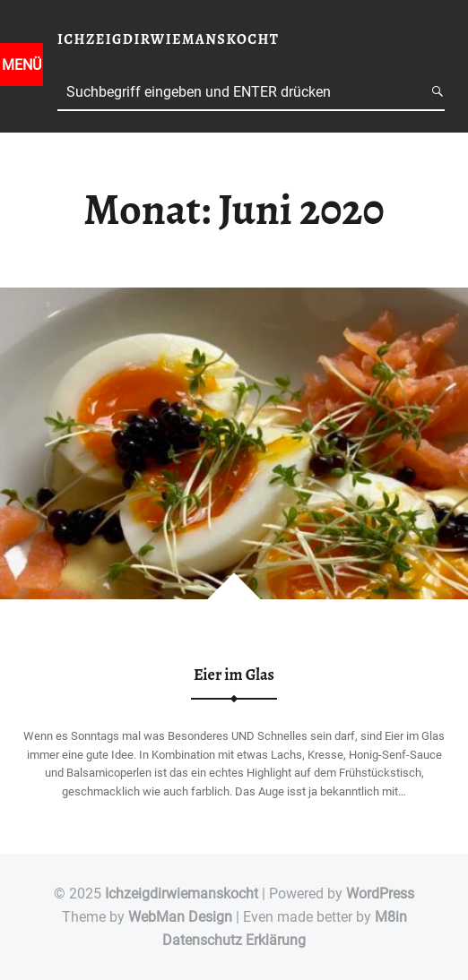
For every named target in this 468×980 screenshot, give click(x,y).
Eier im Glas (234, 675)
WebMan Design (180, 917)
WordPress (380, 894)
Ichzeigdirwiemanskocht (182, 894)
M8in (391, 917)
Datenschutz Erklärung (234, 940)
